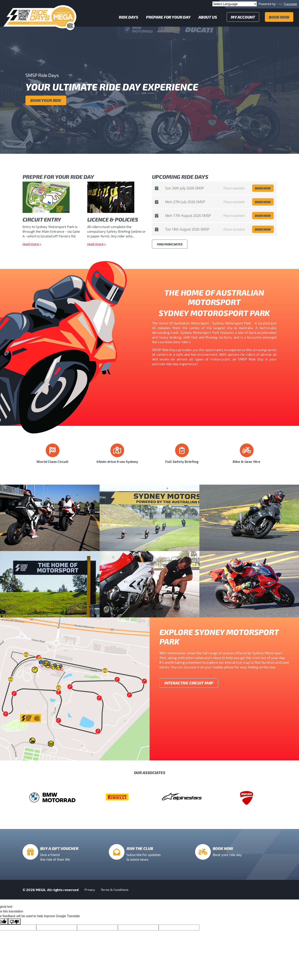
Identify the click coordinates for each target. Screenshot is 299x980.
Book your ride (46, 100)
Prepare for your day (168, 17)
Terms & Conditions (115, 890)
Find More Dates (170, 244)
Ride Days (129, 17)
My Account (243, 17)
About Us (208, 17)
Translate (287, 4)
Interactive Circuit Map (189, 683)
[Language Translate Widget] (235, 4)
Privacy (90, 890)
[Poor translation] (14, 922)
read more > (32, 244)
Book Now (279, 17)
